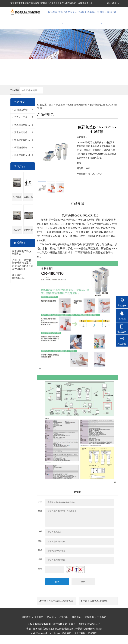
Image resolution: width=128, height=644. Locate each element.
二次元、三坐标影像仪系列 (28, 126)
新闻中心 (102, 22)
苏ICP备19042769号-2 (89, 633)
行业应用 (82, 14)
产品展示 (72, 22)
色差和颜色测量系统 (24, 134)
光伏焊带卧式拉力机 (28, 240)
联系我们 (111, 14)
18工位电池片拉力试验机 (17, 240)
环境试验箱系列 (22, 164)
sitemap (57, 642)
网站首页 (53, 14)
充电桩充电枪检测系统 (25, 142)
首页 (51, 114)
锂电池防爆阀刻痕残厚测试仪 (29, 149)
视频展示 (92, 14)
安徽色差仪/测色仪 (99, 609)
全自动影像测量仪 (28, 208)
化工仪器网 (80, 642)
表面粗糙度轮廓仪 (23, 157)
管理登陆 (92, 642)
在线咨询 (112, 3)
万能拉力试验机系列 (24, 119)
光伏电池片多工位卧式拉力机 (17, 208)
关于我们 (62, 22)
